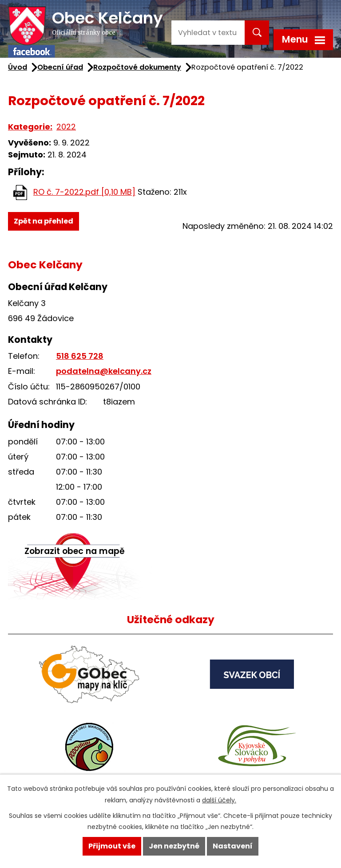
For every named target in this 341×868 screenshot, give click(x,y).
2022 (66, 127)
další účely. (219, 800)
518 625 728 (80, 356)
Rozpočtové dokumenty (137, 67)
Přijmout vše (112, 846)
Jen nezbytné (174, 846)
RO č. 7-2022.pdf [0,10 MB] (84, 192)
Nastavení (233, 846)
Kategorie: (30, 127)
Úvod (18, 67)
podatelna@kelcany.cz (104, 371)
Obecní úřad (60, 67)
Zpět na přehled (44, 221)
